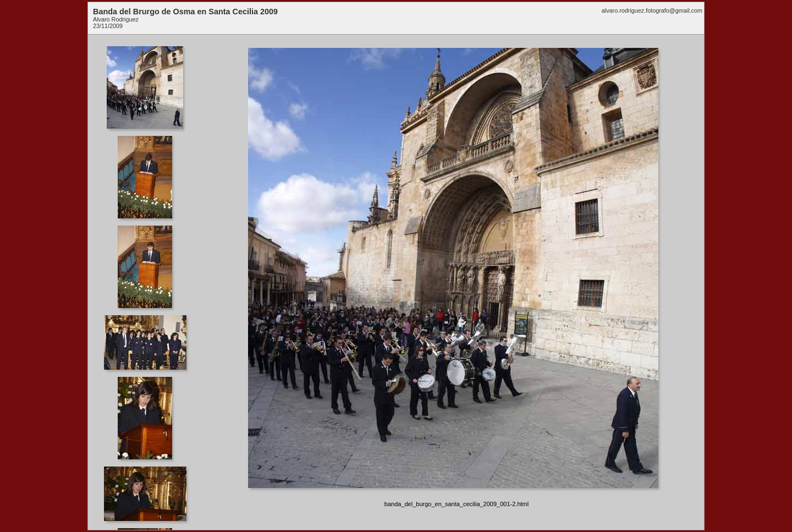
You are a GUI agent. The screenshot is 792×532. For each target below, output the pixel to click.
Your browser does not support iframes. (148, 282)
